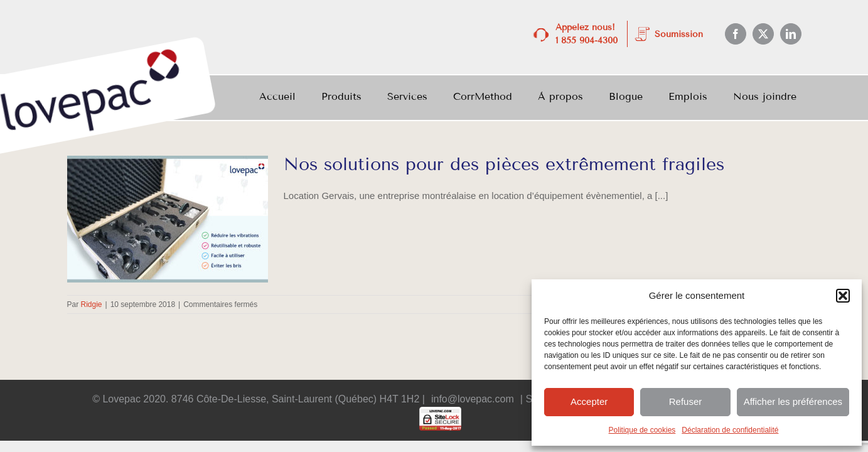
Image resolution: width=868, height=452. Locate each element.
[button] (843, 296)
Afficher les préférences (793, 401)
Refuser (686, 401)
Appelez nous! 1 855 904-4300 (587, 34)
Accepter (589, 401)
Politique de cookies (642, 430)
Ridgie (92, 304)
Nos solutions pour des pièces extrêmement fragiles (504, 164)
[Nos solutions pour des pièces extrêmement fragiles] (168, 219)
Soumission (679, 34)
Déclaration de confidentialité (730, 430)
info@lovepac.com (473, 399)
